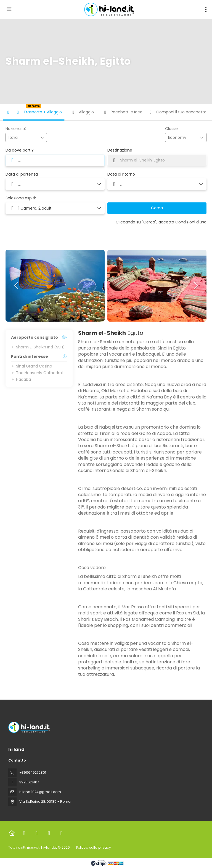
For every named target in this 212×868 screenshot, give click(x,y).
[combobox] (22, 138)
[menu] (206, 9)
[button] (17, 286)
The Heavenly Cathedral (37, 373)
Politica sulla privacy (94, 847)
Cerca (157, 208)
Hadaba (21, 379)
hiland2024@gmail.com (40, 792)
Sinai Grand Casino (32, 366)
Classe (171, 129)
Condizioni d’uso (191, 222)
